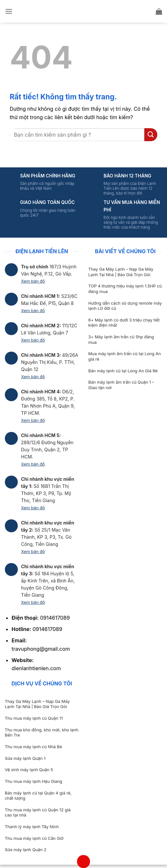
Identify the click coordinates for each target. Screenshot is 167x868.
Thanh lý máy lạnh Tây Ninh (32, 827)
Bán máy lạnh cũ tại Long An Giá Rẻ (123, 371)
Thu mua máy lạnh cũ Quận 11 (34, 718)
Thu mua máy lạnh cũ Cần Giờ (34, 838)
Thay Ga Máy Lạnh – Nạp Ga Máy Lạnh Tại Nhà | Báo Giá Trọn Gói (121, 272)
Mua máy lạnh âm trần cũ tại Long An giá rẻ (125, 356)
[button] (9, 11)
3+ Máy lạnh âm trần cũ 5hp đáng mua (121, 340)
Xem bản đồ (33, 281)
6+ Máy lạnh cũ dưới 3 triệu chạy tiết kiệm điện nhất (124, 323)
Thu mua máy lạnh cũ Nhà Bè (33, 747)
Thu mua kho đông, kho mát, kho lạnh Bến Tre (42, 733)
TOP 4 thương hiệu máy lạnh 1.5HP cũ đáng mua (125, 289)
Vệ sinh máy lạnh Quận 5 (29, 770)
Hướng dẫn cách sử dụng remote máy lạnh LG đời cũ (125, 306)
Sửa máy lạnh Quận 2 (26, 850)
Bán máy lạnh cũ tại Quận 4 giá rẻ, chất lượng (38, 796)
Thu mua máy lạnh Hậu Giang (34, 781)
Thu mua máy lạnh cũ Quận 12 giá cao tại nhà (38, 813)
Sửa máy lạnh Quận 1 (25, 758)
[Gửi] (151, 135)
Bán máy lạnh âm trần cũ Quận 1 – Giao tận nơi (121, 385)
